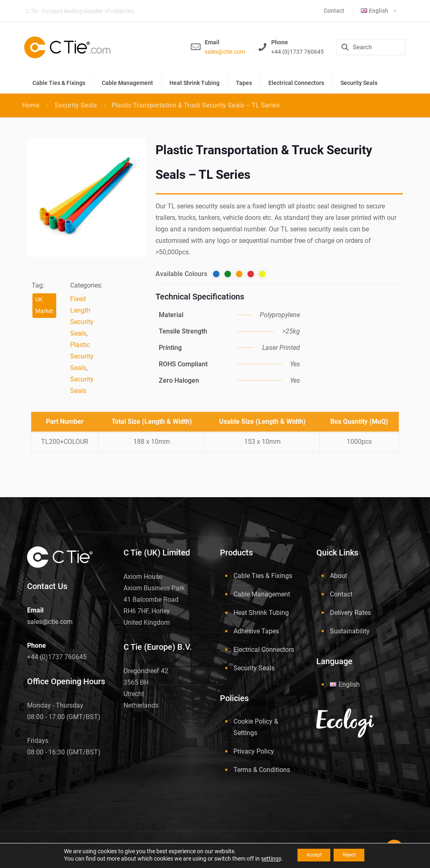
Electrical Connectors (264, 650)
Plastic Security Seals (82, 356)
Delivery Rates (350, 613)
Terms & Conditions (262, 770)
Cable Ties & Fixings (263, 576)
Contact (341, 594)
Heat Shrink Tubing (261, 613)
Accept (309, 855)
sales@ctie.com (225, 52)
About (339, 576)
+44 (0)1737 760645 (297, 52)
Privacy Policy (254, 751)
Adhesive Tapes (256, 631)
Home (31, 105)
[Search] (371, 47)
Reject (354, 855)
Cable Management (262, 594)
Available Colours (181, 274)
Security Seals (76, 105)
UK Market (44, 305)
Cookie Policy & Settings (256, 727)
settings (262, 859)
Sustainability (350, 631)
